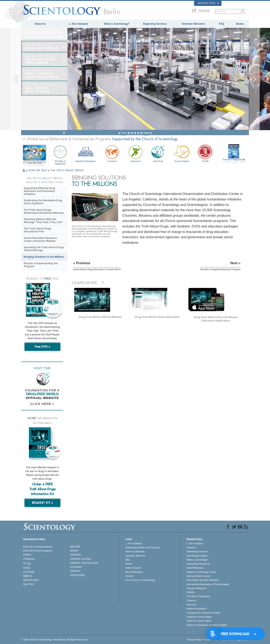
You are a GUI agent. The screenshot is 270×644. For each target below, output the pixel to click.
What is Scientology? (117, 24)
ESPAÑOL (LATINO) (81, 559)
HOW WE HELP (38, 170)
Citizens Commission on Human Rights (207, 625)
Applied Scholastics (86, 153)
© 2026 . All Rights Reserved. (54, 640)
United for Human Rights (199, 617)
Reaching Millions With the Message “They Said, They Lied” (43, 221)
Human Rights (182, 153)
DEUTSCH (29, 584)
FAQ (222, 24)
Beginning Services (155, 24)
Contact (129, 576)
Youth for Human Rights (199, 621)
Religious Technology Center (201, 572)
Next (146, 133)
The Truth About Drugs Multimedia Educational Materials (44, 211)
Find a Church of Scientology (140, 580)
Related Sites (208, 3)
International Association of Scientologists (208, 584)
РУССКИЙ (29, 572)
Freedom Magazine (234, 161)
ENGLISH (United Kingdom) (38, 551)
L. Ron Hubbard (78, 24)
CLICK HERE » (42, 404)
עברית (27, 563)
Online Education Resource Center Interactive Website (40, 240)
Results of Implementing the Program (41, 265)
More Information (134, 572)
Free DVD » (42, 347)
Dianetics (191, 547)
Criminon (112, 153)
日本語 (27, 568)
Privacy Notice (194, 640)
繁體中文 (28, 576)
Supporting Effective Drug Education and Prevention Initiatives (40, 191)
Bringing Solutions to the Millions (44, 257)
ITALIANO (75, 571)
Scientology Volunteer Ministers (203, 580)
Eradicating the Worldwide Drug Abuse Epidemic (43, 202)
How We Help (35, 163)
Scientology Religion (197, 556)
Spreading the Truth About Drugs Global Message (44, 249)
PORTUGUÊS (77, 575)
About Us (40, 24)
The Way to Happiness (60, 154)
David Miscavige (195, 568)
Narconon (136, 153)
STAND (190, 592)
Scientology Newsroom (198, 564)
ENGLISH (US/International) (38, 547)
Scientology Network (197, 551)
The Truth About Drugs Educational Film (38, 230)
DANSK (27, 555)
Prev (124, 133)
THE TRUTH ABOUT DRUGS (67, 170)
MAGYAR (75, 547)
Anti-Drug (158, 153)
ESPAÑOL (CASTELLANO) (84, 563)
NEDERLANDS (31, 580)
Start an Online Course (198, 576)
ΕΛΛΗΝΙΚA (76, 567)
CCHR (205, 153)
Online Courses (133, 568)
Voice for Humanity (135, 551)
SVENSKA (76, 555)
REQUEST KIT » (42, 503)
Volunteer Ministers (193, 24)
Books (240, 24)
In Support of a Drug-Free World (203, 613)
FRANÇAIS (29, 559)
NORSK (74, 551)
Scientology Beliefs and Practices (142, 547)
